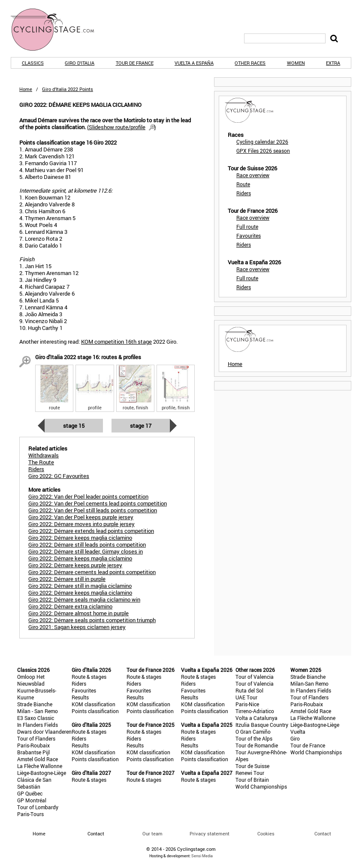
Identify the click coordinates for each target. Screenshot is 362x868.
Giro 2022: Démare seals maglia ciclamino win (84, 599)
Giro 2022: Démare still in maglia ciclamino (80, 586)
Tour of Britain (252, 780)
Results (80, 697)
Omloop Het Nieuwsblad (31, 680)
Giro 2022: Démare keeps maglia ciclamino (80, 538)
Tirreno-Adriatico (255, 711)
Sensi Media (202, 856)
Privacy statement (210, 833)
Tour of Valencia (255, 677)
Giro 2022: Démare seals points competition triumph (92, 620)
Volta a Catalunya (256, 718)
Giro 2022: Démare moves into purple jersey (81, 524)
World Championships (261, 786)
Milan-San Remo (309, 684)
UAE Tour (246, 697)
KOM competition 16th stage (116, 342)
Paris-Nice (247, 704)
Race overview (253, 175)
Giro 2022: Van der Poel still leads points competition (93, 510)
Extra (333, 63)
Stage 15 (74, 426)
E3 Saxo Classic (36, 718)
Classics (33, 63)
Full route (247, 227)
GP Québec (30, 793)
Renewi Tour (250, 773)
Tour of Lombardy (38, 807)
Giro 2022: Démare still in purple (67, 579)
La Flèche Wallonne (40, 766)
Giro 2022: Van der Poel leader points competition (88, 496)
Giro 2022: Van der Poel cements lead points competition (98, 503)
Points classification (95, 711)
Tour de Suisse (252, 766)
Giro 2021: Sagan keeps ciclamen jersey (77, 627)
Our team (152, 833)
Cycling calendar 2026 (262, 142)
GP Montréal (32, 800)
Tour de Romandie (257, 745)
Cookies (266, 833)
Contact (323, 833)
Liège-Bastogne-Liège (42, 773)
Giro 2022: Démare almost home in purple (78, 613)
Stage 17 (141, 426)
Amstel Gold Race (38, 759)
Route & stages (89, 677)
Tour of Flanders (36, 738)
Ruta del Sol (249, 690)
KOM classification (94, 704)
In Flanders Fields (38, 725)
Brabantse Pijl (33, 752)
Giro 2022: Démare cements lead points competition (92, 572)
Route (243, 184)
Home (26, 89)
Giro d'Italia (80, 63)
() (121, 127)
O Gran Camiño (253, 732)
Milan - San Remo (38, 711)
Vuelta (298, 732)
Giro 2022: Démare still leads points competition (87, 544)
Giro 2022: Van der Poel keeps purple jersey (81, 517)
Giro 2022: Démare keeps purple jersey (75, 565)
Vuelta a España (194, 63)
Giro (295, 738)
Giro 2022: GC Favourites (59, 476)
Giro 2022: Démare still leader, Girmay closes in (86, 551)
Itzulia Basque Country (262, 725)
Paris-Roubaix (33, 745)
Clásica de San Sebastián (34, 783)
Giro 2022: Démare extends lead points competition (91, 531)
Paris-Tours (30, 814)
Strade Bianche (35, 704)
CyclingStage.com (58, 30)
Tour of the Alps (254, 738)
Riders (244, 193)
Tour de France (135, 63)
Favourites (249, 236)
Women (296, 63)
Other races (250, 63)
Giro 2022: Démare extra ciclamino (70, 606)
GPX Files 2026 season (263, 151)
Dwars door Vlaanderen (44, 732)
